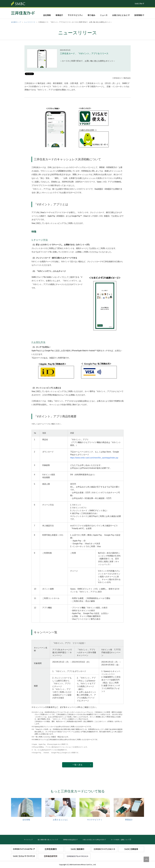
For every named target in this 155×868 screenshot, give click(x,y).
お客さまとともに (120, 15)
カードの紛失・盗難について (120, 840)
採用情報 (138, 15)
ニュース (104, 15)
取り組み (91, 15)
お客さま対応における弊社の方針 (93, 840)
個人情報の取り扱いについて (47, 840)
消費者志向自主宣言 (69, 840)
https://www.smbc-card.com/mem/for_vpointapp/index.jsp (94, 458)
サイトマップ (28, 840)
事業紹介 (59, 15)
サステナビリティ (75, 15)
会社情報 (47, 15)
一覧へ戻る (78, 765)
